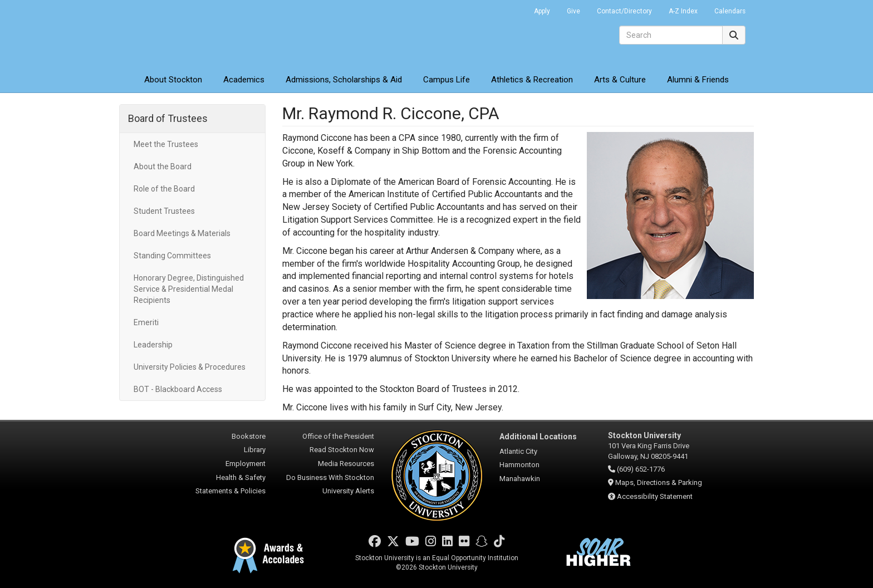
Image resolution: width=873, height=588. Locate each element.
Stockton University (200, 33)
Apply (542, 11)
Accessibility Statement (655, 496)
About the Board (163, 166)
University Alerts (348, 491)
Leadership (153, 345)
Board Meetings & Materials (182, 233)
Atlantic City (518, 451)
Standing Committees (172, 256)
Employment (246, 464)
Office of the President (338, 436)
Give (573, 11)
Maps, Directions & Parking (659, 482)
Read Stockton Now (342, 450)
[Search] (671, 35)
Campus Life (447, 80)
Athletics (532, 80)
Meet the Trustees (166, 144)
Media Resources (346, 464)
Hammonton (519, 465)
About (173, 80)
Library (255, 450)
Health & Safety (241, 477)
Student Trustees (164, 211)
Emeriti (146, 322)
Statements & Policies (230, 491)
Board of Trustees (168, 118)
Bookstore (249, 436)
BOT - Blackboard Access (178, 389)
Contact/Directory (624, 11)
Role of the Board (164, 189)
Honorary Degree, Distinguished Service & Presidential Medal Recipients (189, 289)
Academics (244, 80)
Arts (620, 80)
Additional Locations (538, 437)
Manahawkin (520, 479)
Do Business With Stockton (330, 477)
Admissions (344, 80)
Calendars (730, 11)
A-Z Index (683, 11)
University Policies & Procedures (190, 367)
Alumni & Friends (698, 80)
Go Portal (511, 8)
